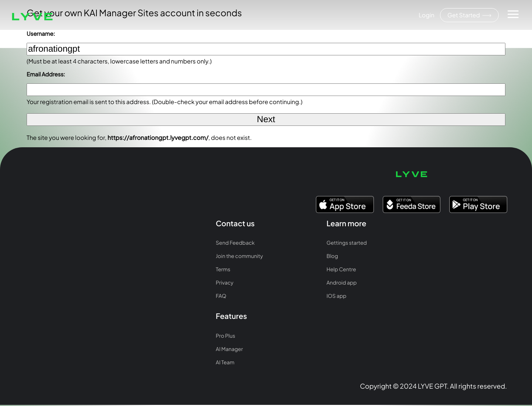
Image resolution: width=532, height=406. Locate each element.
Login (426, 15)
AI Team (225, 224)
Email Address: (46, 74)
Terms (29, 224)
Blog (125, 211)
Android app (134, 237)
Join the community (45, 211)
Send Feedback (41, 197)
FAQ (27, 251)
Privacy (31, 237)
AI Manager (230, 211)
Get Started (469, 15)
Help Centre (134, 224)
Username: (41, 34)
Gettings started (139, 197)
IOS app (129, 251)
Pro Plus (226, 197)
